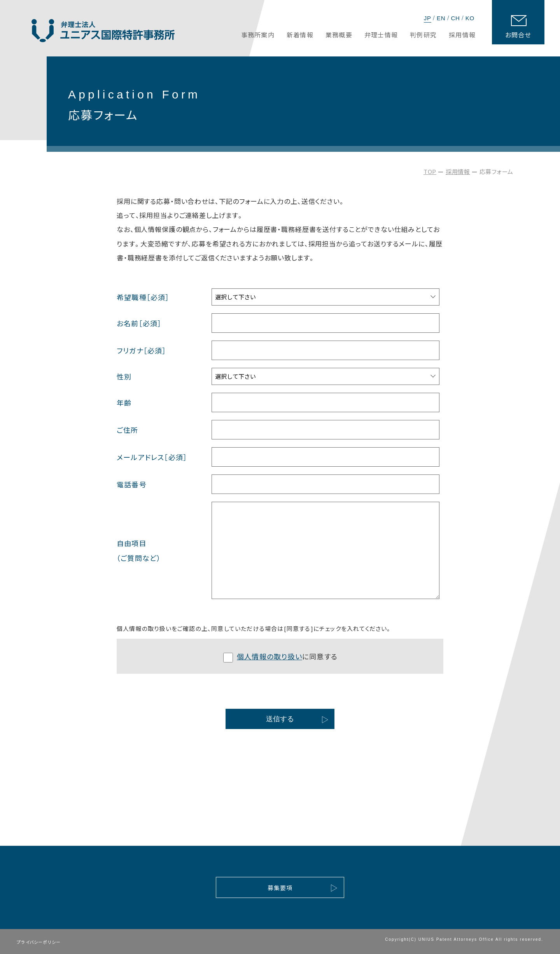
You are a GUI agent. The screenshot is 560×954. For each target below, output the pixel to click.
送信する (280, 719)
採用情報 (458, 171)
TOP (430, 171)
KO (470, 18)
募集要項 (280, 888)
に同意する (280, 657)
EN (441, 18)
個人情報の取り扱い (269, 656)
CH (455, 18)
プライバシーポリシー (39, 942)
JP (428, 18)
